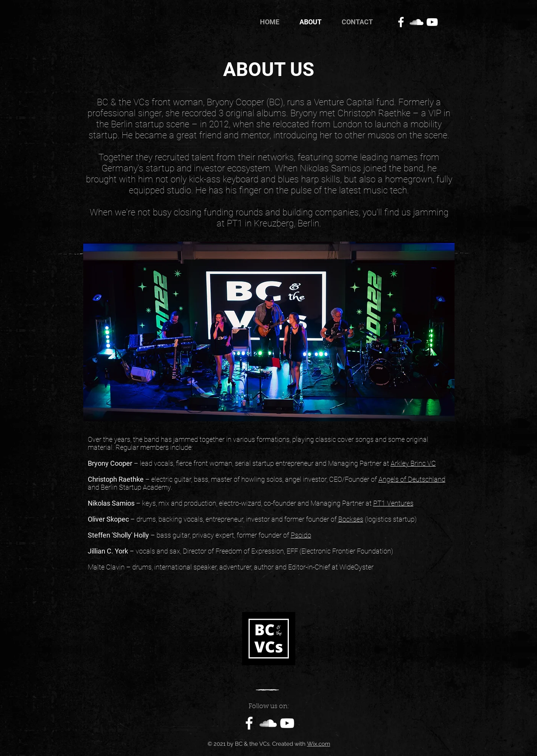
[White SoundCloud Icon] (417, 22)
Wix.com (319, 744)
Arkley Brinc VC (413, 463)
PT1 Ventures (393, 503)
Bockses (351, 519)
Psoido (301, 535)
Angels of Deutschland (412, 479)
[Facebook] (401, 22)
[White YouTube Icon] (432, 22)
